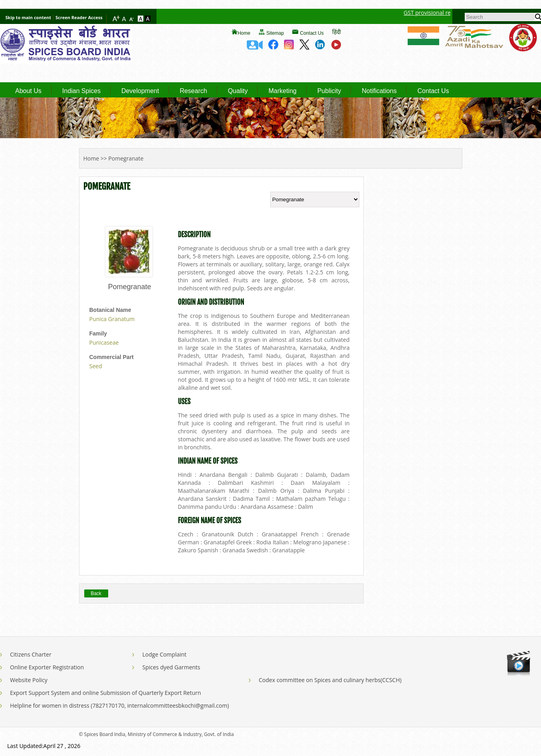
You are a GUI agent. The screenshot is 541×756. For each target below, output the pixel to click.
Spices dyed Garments (171, 667)
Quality (238, 91)
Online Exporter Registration (47, 667)
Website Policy (29, 680)
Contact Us (312, 33)
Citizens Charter (31, 654)
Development (140, 91)
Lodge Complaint (164, 654)
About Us (28, 91)
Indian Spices (81, 91)
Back (96, 593)
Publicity (329, 91)
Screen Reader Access (79, 17)
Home (244, 33)
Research (193, 91)
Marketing (282, 91)
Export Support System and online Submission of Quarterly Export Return (105, 693)
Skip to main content (28, 17)
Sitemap (275, 33)
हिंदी (337, 32)
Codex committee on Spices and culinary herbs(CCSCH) (330, 680)
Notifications (379, 91)
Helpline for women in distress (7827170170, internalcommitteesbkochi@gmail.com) (119, 705)
